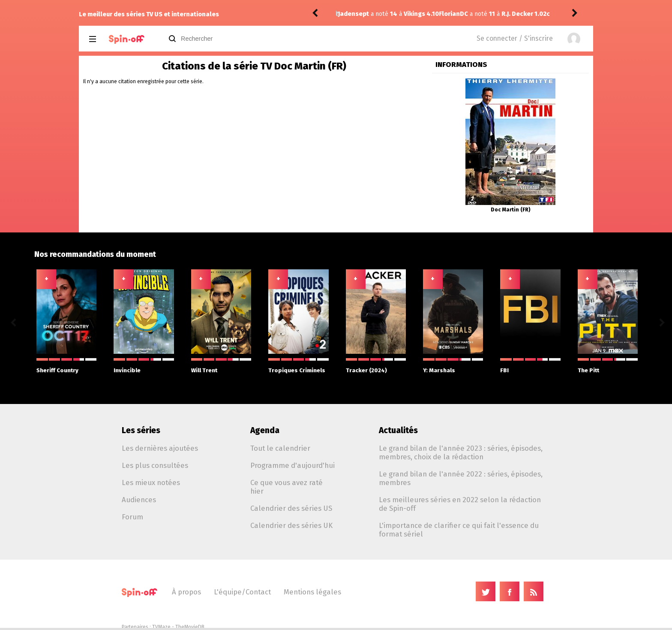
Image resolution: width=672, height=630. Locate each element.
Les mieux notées (151, 482)
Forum (132, 517)
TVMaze (161, 627)
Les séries (141, 430)
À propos (186, 592)
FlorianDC (353, 14)
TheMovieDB (190, 627)
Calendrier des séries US (291, 508)
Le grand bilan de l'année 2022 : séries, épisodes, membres (461, 478)
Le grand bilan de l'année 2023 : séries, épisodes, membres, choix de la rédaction (461, 452)
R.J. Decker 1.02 (423, 14)
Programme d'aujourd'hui (292, 465)
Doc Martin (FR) (511, 210)
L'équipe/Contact (242, 592)
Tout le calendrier (280, 448)
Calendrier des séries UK (291, 525)
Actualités (398, 430)
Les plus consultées (155, 465)
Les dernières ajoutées (160, 448)
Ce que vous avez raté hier (286, 487)
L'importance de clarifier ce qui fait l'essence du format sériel (459, 530)
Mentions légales (312, 592)
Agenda (265, 430)
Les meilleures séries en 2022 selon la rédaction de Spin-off (460, 504)
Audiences (139, 500)
